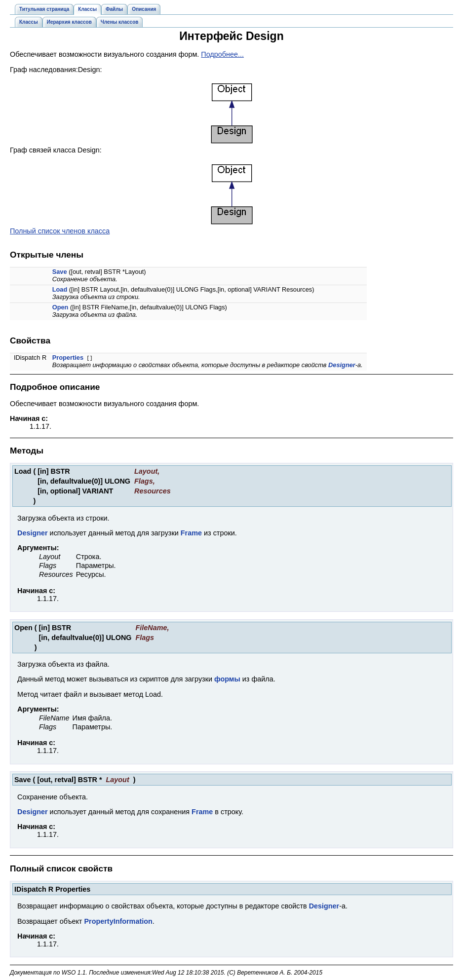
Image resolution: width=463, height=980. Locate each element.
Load (60, 289)
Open (60, 307)
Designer (342, 365)
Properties (68, 358)
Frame (191, 533)
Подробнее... (222, 54)
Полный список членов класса (60, 231)
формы (227, 679)
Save (60, 272)
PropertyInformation (118, 921)
